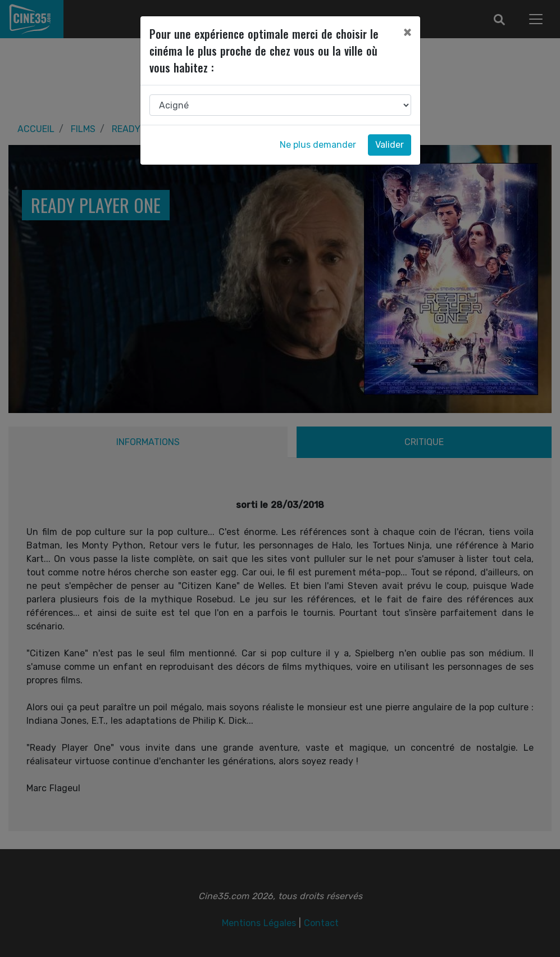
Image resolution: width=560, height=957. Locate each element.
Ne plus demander (318, 145)
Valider (390, 145)
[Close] (407, 32)
